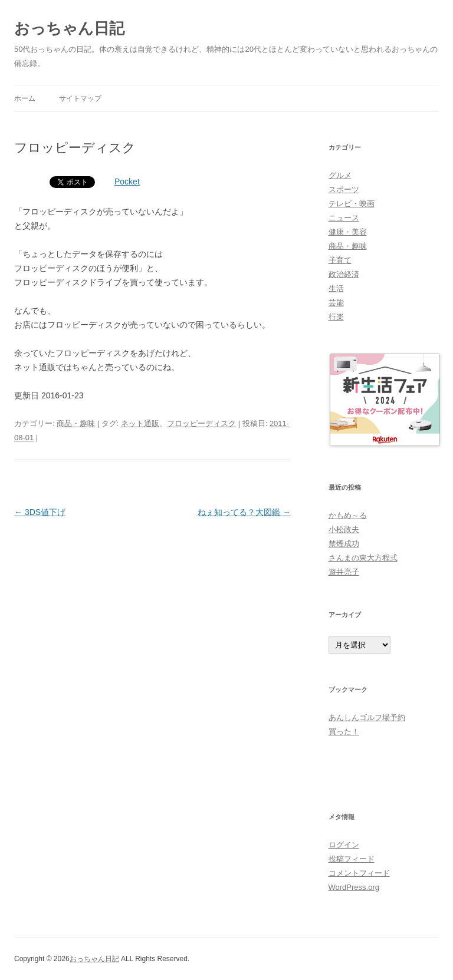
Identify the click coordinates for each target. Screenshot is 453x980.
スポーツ (344, 189)
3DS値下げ (40, 512)
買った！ (344, 732)
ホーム (25, 98)
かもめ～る (348, 515)
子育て (340, 260)
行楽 (336, 317)
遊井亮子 (344, 572)
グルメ (340, 175)
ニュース (344, 218)
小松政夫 (344, 529)
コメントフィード (359, 873)
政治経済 (344, 274)
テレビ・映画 (352, 204)
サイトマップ (80, 98)
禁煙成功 (344, 544)
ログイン (344, 845)
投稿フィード (352, 859)
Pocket (127, 182)
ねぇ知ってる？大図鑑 (244, 512)
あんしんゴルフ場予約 (367, 717)
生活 (336, 288)
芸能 (336, 303)
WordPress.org (354, 887)
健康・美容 (348, 232)
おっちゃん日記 (69, 28)
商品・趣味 (76, 423)
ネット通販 (140, 423)
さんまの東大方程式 (363, 558)
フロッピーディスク (201, 423)
